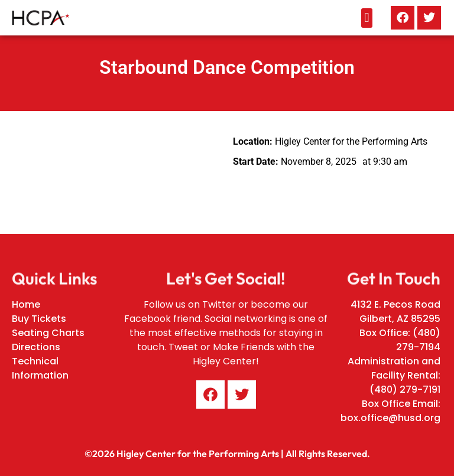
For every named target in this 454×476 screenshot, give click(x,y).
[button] (367, 18)
